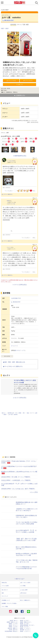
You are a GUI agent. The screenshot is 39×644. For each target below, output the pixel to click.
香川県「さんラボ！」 (25, 627)
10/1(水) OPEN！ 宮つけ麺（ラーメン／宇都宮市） (16, 477)
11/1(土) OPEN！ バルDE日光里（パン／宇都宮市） (16, 480)
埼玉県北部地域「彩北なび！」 (12, 631)
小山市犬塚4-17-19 (16, 298)
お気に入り (20, 84)
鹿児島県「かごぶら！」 (26, 630)
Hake (8, 201)
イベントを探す (5, 586)
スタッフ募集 (5, 607)
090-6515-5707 (8, 20)
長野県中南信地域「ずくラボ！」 (28, 625)
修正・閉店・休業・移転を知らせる (14, 362)
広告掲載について (6, 600)
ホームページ (14, 346)
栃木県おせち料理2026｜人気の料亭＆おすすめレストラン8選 (19, 472)
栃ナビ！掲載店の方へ (25, 600)
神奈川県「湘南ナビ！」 (13, 628)
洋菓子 (3, 29)
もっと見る (34, 492)
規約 (3, 593)
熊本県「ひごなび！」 (25, 621)
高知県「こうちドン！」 (26, 631)
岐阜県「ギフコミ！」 (14, 625)
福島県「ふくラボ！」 (14, 624)
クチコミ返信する (7, 194)
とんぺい (9, 247)
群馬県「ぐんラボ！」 (14, 627)
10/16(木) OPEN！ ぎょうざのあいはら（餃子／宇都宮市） (18, 489)
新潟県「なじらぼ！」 (25, 624)
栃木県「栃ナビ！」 (14, 621)
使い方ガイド (5, 590)
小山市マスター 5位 (11, 204)
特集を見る (4, 583)
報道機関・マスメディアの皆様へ (9, 603)
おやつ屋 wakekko (11, 17)
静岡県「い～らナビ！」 (26, 628)
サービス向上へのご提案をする (13, 366)
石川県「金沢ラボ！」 (14, 630)
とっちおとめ (10, 161)
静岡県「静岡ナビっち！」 (13, 622)
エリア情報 (23, 586)
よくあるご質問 (24, 590)
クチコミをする (28, 80)
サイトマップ (5, 596)
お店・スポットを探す (25, 583)
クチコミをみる (11, 80)
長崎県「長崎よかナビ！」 (26, 622)
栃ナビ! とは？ (20, 579)
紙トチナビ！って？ (20, 350)
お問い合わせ (23, 593)
